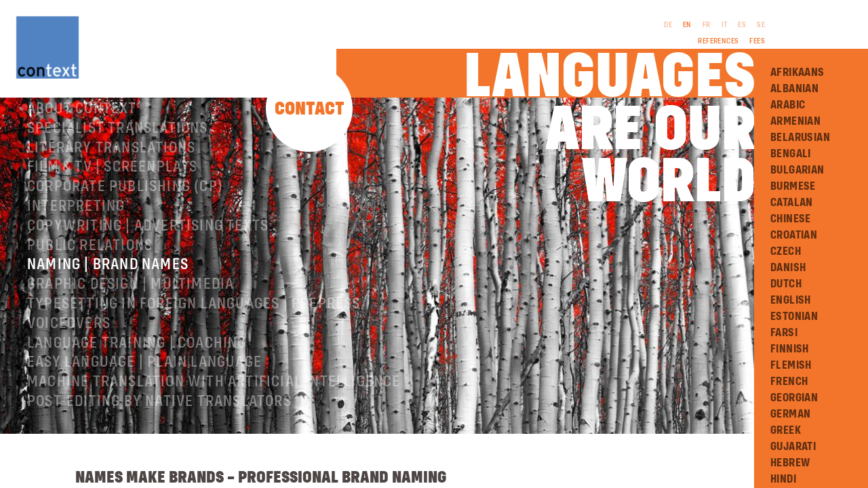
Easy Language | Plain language (144, 378)
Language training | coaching (137, 359)
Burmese (793, 186)
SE (761, 25)
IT (725, 25)
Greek (786, 430)
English (791, 300)
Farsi (784, 333)
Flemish (791, 365)
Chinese (791, 219)
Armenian (795, 121)
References (718, 41)
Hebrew (790, 463)
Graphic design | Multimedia (131, 300)
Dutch (786, 284)
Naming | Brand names (108, 281)
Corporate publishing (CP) (125, 203)
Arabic (788, 105)
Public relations (90, 262)
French (789, 382)
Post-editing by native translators (159, 418)
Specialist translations (118, 144)
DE (668, 25)
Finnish (790, 349)
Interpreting (76, 222)
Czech (786, 251)
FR (707, 25)
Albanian (794, 89)
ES (742, 25)
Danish (788, 268)
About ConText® (86, 125)
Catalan (792, 203)
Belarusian (800, 138)
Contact (310, 109)
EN (687, 25)
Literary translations (111, 164)
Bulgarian (797, 170)
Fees (757, 41)
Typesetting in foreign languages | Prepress (194, 320)
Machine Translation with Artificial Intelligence (214, 398)
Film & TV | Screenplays (113, 183)
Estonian (794, 317)
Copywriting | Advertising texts (148, 242)
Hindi (783, 479)
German (790, 414)
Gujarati (793, 447)
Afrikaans (797, 73)
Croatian (794, 235)
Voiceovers (69, 340)
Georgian (794, 398)
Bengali (791, 154)
